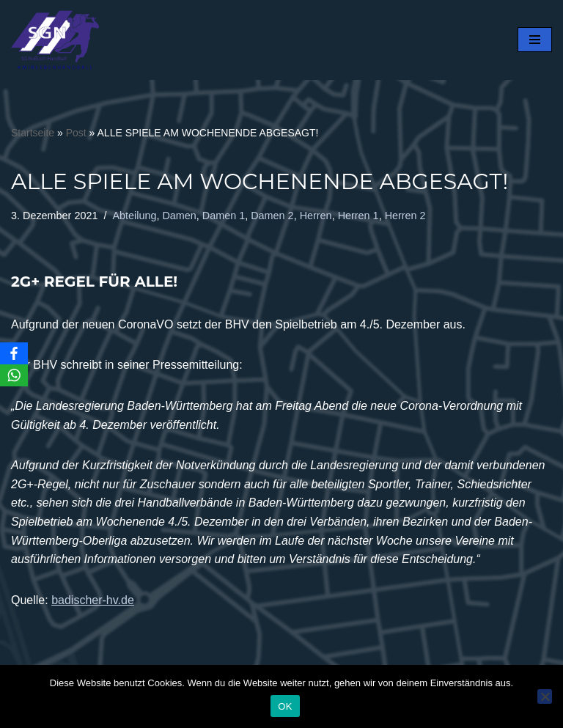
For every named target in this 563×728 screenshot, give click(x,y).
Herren (316, 216)
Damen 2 (272, 216)
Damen (179, 216)
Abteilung (134, 216)
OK (285, 706)
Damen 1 (224, 216)
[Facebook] (14, 353)
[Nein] (545, 696)
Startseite (33, 133)
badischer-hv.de (93, 600)
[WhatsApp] (14, 375)
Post (76, 133)
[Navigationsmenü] (535, 40)
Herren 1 (358, 216)
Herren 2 (405, 216)
